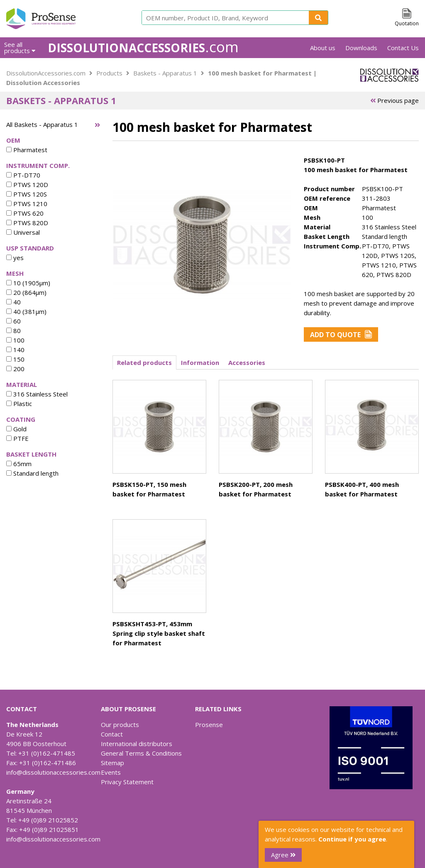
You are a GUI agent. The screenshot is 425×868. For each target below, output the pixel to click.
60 (13, 321)
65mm (19, 464)
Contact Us (403, 48)
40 (13, 302)
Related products (144, 362)
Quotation (407, 23)
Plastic (19, 404)
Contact (112, 734)
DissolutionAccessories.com (46, 73)
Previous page (394, 100)
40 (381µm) (26, 311)
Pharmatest (27, 150)
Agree (283, 855)
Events (111, 772)
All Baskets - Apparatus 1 (42, 124)
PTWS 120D (27, 185)
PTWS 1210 (27, 204)
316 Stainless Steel (37, 394)
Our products (120, 725)
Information (200, 362)
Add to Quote (341, 335)
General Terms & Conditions (141, 753)
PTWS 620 (25, 213)
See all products (20, 47)
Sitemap (112, 763)
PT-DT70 (23, 175)
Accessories (247, 362)
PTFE (17, 438)
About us (323, 48)
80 (13, 331)
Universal (23, 232)
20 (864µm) (26, 292)
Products (109, 73)
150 (15, 359)
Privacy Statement (127, 782)
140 (15, 350)
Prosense (209, 725)
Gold (16, 429)
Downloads (361, 48)
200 (15, 369)
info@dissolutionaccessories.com (53, 772)
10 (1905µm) (28, 283)
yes (15, 258)
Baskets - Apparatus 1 (165, 73)
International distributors (137, 744)
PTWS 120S (27, 194)
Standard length (32, 473)
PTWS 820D (27, 223)
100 (15, 340)
